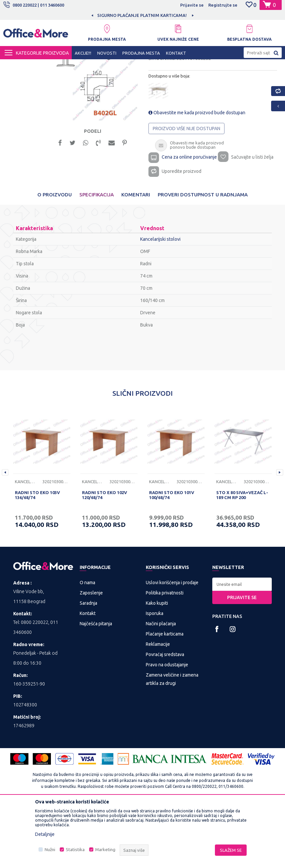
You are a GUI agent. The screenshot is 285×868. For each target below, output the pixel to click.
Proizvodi (43, 65)
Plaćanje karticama (165, 696)
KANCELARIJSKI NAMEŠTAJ (84, 65)
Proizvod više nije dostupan (186, 189)
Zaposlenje (91, 655)
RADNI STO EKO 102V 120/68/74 (104, 557)
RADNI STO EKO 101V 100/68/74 (172, 557)
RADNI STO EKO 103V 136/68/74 (37, 557)
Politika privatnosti (165, 655)
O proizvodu (55, 257)
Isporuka (155, 676)
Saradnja (88, 665)
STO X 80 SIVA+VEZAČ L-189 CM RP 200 (242, 557)
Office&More (16, 65)
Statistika (75, 850)
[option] (90, 133)
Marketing (105, 850)
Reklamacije (158, 706)
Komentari (136, 257)
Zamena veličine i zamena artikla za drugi (172, 741)
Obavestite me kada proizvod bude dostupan (197, 173)
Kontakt (88, 676)
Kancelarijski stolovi (134, 65)
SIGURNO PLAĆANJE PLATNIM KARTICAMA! (172, 15)
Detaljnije (45, 834)
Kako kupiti (157, 665)
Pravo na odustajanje (167, 727)
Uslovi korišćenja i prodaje (172, 645)
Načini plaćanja (161, 686)
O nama (87, 645)
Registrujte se (223, 5)
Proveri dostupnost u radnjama (203, 257)
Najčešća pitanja (96, 686)
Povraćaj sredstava (165, 717)
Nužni (50, 850)
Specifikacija (97, 257)
